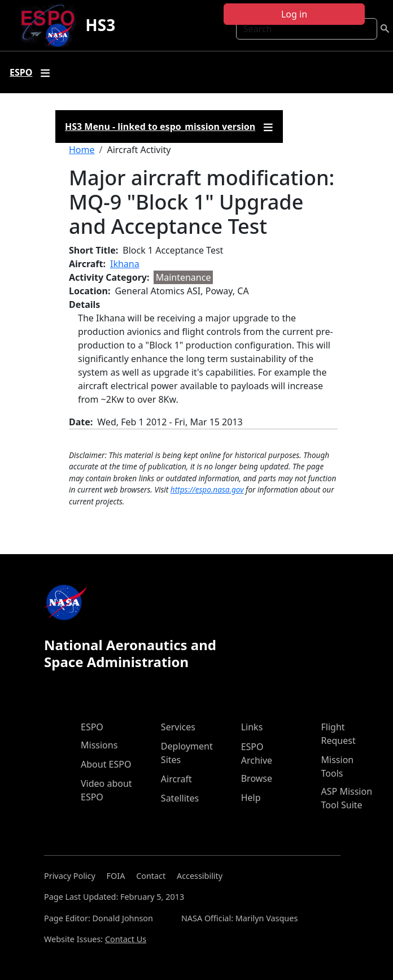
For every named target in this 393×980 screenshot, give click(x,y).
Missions (99, 745)
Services (178, 727)
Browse (257, 778)
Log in (294, 14)
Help (251, 798)
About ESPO (106, 764)
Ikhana (125, 264)
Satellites (180, 798)
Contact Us (126, 939)
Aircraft (176, 779)
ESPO (92, 727)
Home (82, 150)
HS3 (100, 25)
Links (252, 727)
